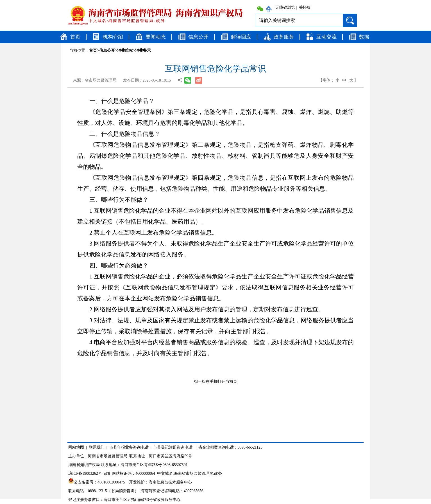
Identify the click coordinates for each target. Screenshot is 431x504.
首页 (75, 37)
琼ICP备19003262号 (85, 473)
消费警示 (143, 50)
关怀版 (305, 8)
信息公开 (198, 37)
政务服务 (284, 37)
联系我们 (97, 447)
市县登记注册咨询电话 (173, 447)
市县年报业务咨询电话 (129, 447)
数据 (364, 37)
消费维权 (125, 50)
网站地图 (76, 447)
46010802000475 (111, 482)
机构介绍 (113, 37)
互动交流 (326, 37)
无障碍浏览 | (286, 8)
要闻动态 (156, 37)
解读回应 (241, 37)
